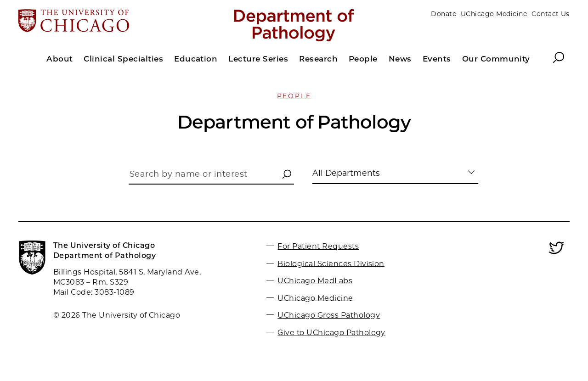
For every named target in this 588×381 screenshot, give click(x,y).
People (294, 96)
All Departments (346, 173)
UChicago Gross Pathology (329, 315)
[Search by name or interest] (211, 176)
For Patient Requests (318, 246)
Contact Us (551, 14)
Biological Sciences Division (331, 263)
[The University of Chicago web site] (109, 22)
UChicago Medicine (494, 14)
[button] (287, 175)
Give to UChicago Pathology (331, 333)
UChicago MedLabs (315, 281)
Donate (444, 14)
